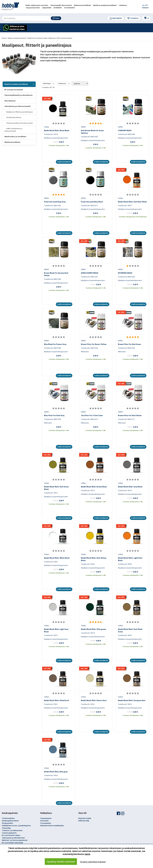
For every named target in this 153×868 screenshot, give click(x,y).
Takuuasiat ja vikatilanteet (13, 838)
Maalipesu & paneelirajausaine (56, 138)
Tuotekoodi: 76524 (51, 775)
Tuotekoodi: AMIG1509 (52, 419)
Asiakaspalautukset (10, 821)
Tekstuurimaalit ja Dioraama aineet (19, 123)
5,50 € (96, 144)
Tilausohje (6, 828)
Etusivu (4, 38)
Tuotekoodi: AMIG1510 (89, 419)
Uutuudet (44, 821)
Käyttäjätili (116, 18)
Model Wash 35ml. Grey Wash (130, 487)
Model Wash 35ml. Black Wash (57, 131)
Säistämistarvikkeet (14, 117)
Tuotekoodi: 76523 (125, 704)
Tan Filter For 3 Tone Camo (92, 416)
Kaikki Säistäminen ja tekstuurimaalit (13, 130)
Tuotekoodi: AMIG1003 (126, 277)
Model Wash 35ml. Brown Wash (94, 487)
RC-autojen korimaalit (14, 90)
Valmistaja (47, 83)
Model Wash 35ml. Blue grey (56, 772)
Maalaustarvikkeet (12, 142)
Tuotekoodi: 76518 (51, 134)
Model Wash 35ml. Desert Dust (94, 700)
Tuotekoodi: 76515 (51, 635)
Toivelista (133, 18)
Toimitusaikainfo (9, 833)
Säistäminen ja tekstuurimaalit (18, 106)
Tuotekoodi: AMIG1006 (52, 348)
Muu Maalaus (10, 101)
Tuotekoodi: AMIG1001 (89, 277)
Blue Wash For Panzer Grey (55, 344)
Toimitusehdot (8, 818)
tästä (87, 854)
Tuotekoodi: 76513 (88, 490)
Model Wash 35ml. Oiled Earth (56, 700)
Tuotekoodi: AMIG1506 (126, 348)
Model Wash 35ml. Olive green (93, 629)
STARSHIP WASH (125, 131)
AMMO (83, 127)
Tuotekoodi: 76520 (125, 635)
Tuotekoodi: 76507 (125, 205)
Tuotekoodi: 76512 (51, 493)
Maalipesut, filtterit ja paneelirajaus (20, 112)
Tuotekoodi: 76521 (51, 704)
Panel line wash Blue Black (92, 202)
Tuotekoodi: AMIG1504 (89, 348)
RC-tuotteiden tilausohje (12, 843)
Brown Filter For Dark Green (129, 344)
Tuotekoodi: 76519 (88, 633)
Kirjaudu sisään (85, 818)
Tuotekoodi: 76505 (125, 564)
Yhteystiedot (7, 823)
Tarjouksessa (46, 818)
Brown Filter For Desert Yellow (94, 344)
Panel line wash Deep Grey (55, 202)
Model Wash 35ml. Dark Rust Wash (132, 202)
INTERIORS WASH (125, 273)
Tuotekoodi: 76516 (125, 490)
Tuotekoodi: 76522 (88, 704)
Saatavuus (62, 83)
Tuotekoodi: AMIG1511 (126, 419)
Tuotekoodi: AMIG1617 (89, 205)
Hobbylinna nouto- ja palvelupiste (16, 826)
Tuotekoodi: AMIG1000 (52, 279)
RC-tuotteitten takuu (11, 835)
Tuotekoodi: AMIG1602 (52, 205)
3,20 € (96, 284)
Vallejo (47, 127)
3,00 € (133, 356)
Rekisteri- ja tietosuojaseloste (15, 840)
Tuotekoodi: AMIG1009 (126, 134)
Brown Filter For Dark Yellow (130, 416)
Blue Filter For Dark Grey (54, 416)
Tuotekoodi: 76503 (88, 564)
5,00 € (59, 142)
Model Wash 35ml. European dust (132, 700)
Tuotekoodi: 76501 (51, 562)
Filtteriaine (85, 352)
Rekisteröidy (84, 821)
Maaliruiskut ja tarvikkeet (15, 136)
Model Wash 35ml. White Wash (57, 558)
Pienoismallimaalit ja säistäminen (19, 95)
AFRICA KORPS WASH (90, 273)
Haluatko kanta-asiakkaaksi (52, 826)
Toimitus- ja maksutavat (12, 830)
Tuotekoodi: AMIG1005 (89, 137)
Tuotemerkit (46, 823)
